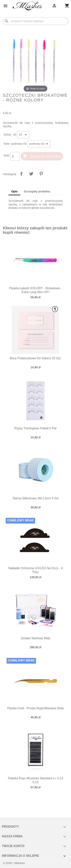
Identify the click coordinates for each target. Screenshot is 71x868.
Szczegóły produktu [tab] (37, 191)
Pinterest (41, 174)
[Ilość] (15, 156)
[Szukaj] (35, 21)
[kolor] (39, 144)
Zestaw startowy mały (35, 638)
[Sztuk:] (23, 135)
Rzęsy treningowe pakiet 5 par (35, 428)
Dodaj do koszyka (42, 157)
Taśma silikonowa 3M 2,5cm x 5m (35, 498)
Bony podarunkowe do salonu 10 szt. (35, 358)
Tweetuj (31, 174)
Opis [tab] (14, 191)
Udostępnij (21, 174)
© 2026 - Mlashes (14, 863)
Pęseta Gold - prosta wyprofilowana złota (36, 708)
